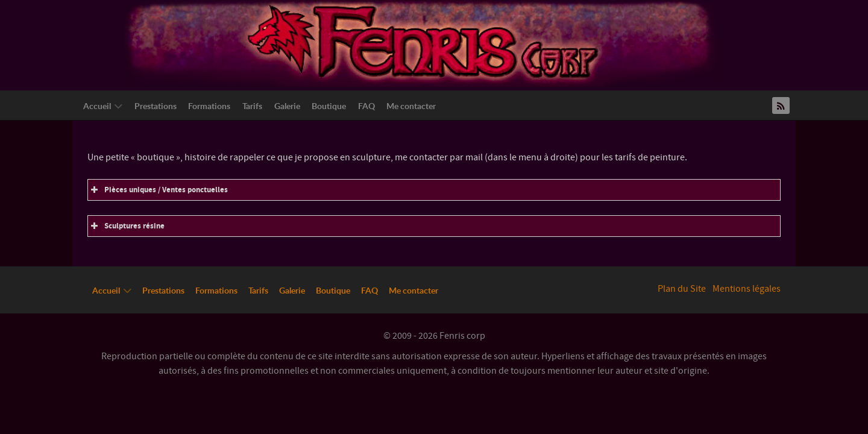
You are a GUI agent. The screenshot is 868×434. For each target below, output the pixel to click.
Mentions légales (747, 289)
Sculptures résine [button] (126, 226)
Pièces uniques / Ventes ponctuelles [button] (158, 190)
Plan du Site (682, 289)
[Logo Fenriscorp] (425, 43)
